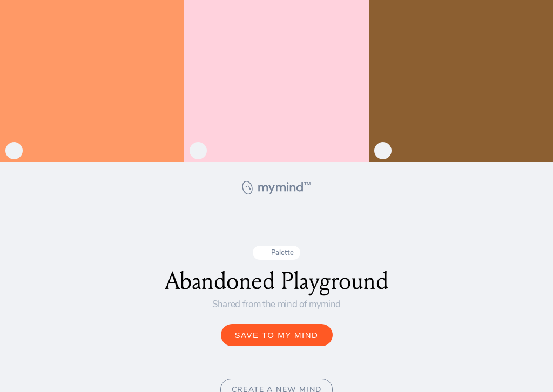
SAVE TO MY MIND (277, 335)
